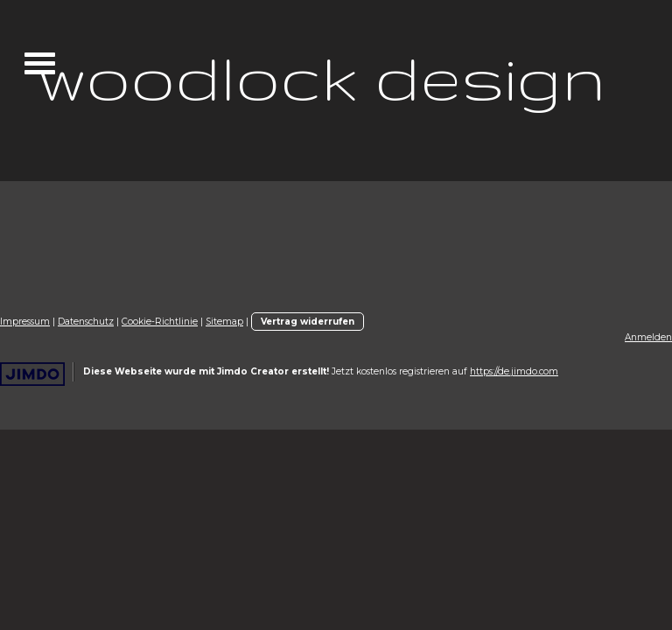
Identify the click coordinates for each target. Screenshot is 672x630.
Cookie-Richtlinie (160, 322)
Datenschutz (86, 322)
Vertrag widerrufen (308, 322)
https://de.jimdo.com (514, 371)
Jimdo (32, 374)
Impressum (25, 322)
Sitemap (224, 322)
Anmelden (648, 337)
